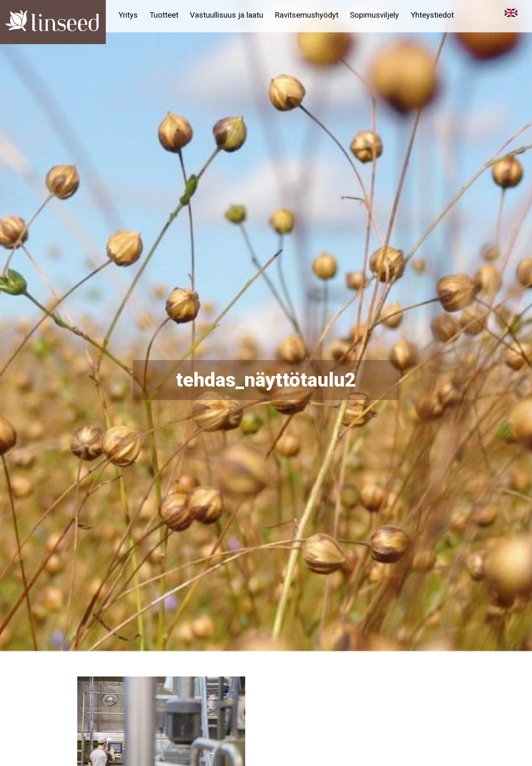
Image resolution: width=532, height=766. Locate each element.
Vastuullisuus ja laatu (229, 15)
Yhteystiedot (439, 15)
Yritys (128, 15)
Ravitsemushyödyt (311, 15)
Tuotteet (165, 15)
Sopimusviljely (380, 15)
